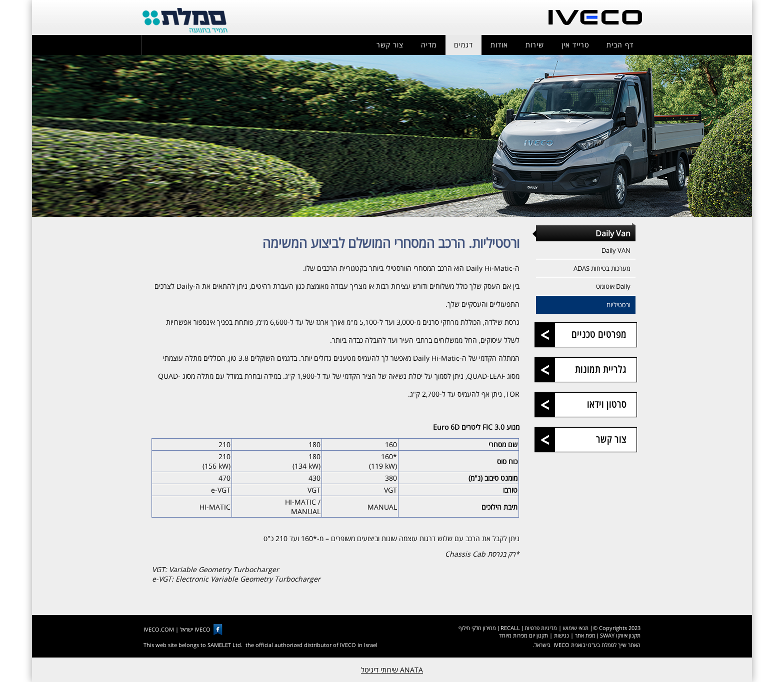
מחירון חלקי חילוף (477, 628)
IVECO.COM (159, 629)
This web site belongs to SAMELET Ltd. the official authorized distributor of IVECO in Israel (260, 645)
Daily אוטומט (613, 286)
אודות (499, 45)
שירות (535, 45)
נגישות (561, 635)
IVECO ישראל (195, 629)
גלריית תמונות (601, 369)
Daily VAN (616, 250)
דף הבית (620, 45)
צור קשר (390, 45)
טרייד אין (575, 45)
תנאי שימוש (576, 628)
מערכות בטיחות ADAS (602, 268)
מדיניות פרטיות (541, 628)
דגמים (463, 45)
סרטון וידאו (607, 404)
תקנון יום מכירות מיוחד (523, 635)
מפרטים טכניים (599, 334)
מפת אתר (585, 635)
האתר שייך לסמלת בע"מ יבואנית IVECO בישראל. (587, 645)
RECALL (510, 628)
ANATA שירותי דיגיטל (392, 670)
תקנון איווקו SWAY (620, 635)
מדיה (429, 45)
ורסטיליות (618, 305)
